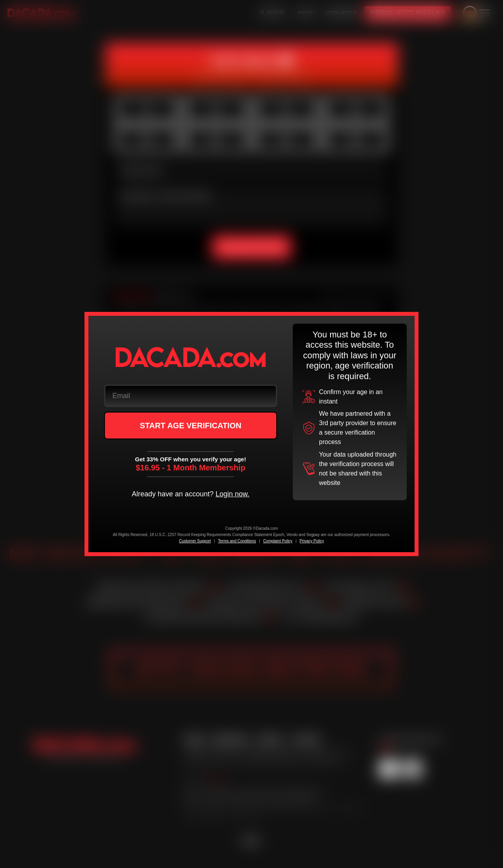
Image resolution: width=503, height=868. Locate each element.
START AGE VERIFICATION (191, 426)
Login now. (232, 494)
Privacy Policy (312, 541)
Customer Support (195, 541)
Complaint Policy (278, 541)
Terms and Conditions (237, 541)
